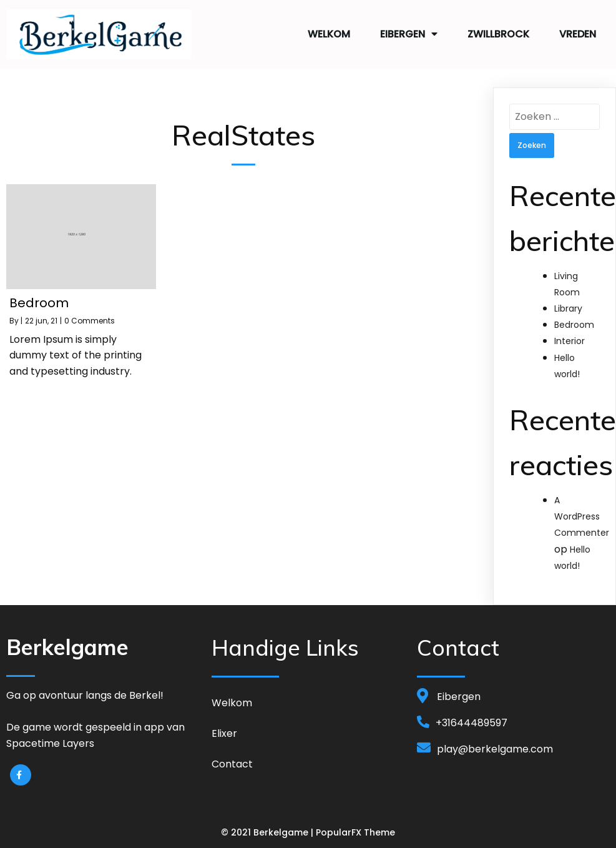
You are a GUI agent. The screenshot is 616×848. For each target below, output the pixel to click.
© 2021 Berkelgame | (268, 830)
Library (568, 305)
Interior (570, 338)
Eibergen (409, 32)
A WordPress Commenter (582, 513)
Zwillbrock (498, 32)
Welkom (329, 32)
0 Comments (90, 318)
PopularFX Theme (355, 830)
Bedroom (574, 322)
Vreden (578, 32)
